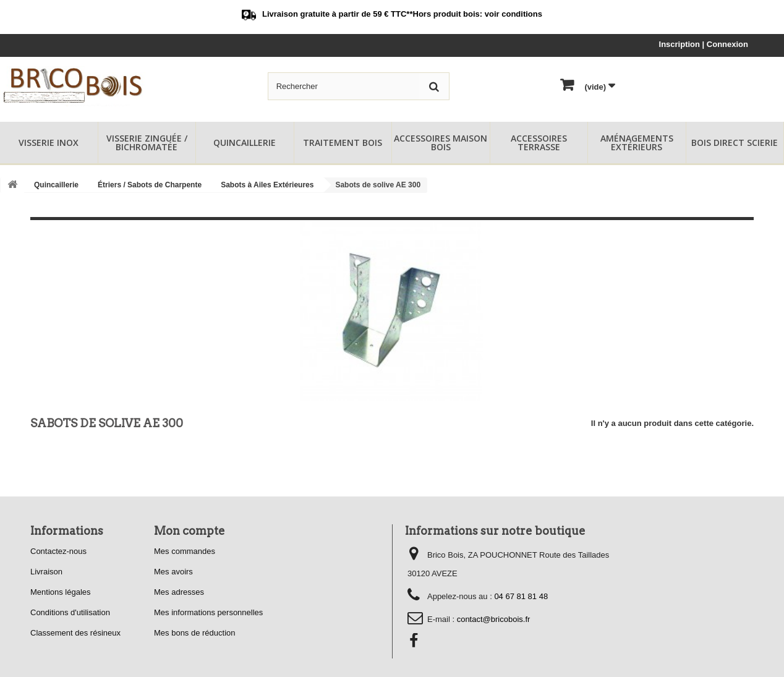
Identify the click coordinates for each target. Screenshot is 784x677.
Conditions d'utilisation (70, 612)
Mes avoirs (173, 572)
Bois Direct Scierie (735, 143)
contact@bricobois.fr (494, 619)
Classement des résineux (75, 633)
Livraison (46, 572)
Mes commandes (185, 551)
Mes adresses (179, 592)
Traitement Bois (343, 143)
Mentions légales (61, 592)
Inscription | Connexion (704, 44)
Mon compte (190, 531)
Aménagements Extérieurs (637, 143)
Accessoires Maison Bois (441, 143)
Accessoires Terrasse (539, 143)
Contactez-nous (58, 551)
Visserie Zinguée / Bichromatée (147, 143)
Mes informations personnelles (208, 612)
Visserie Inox (49, 143)
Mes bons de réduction (195, 633)
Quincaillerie (245, 143)
